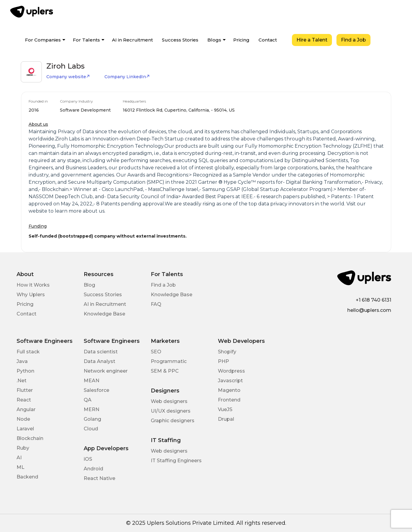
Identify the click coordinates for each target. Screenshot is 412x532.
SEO (156, 352)
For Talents (86, 40)
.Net (22, 381)
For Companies (43, 40)
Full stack (28, 352)
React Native (99, 478)
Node (23, 419)
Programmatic (169, 361)
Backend (27, 477)
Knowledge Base (104, 314)
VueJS (225, 409)
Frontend (229, 400)
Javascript (230, 381)
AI (19, 458)
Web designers (169, 401)
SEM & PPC (165, 371)
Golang (92, 419)
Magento (229, 390)
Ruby (23, 448)
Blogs (214, 40)
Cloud (91, 429)
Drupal (226, 419)
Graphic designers (173, 421)
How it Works (33, 285)
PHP (223, 361)
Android (93, 469)
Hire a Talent (312, 40)
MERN (91, 409)
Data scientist (101, 352)
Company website (68, 77)
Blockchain (30, 438)
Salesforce (96, 390)
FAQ (156, 304)
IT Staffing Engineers (176, 461)
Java (22, 361)
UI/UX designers (171, 411)
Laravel (25, 429)
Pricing (241, 40)
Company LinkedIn (127, 77)
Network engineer (106, 371)
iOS (88, 459)
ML (20, 467)
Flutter (25, 390)
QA (88, 400)
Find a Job (353, 40)
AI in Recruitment (132, 40)
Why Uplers (31, 295)
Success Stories (180, 40)
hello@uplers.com (369, 310)
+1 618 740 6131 (373, 300)
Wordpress (231, 371)
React (24, 400)
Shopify (227, 352)
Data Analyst (99, 361)
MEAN (91, 381)
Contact (268, 40)
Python (25, 371)
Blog (89, 285)
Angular (26, 409)
